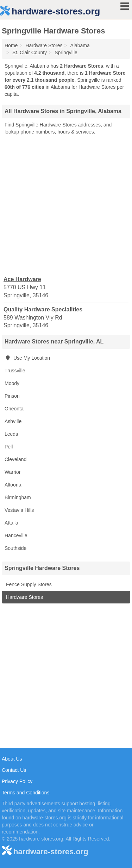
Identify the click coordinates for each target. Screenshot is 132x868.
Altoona (13, 485)
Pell (9, 447)
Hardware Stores (24, 597)
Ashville (13, 421)
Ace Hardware (22, 279)
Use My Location (27, 358)
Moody (12, 383)
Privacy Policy (17, 781)
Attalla (11, 523)
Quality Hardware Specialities (43, 309)
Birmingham (18, 497)
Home (11, 45)
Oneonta (14, 409)
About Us (12, 759)
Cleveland (15, 459)
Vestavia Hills (19, 510)
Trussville (15, 371)
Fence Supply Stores (28, 584)
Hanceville (16, 535)
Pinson (12, 396)
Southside (15, 548)
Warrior (12, 472)
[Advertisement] (66, 205)
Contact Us (14, 770)
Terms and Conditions (26, 793)
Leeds (11, 434)
